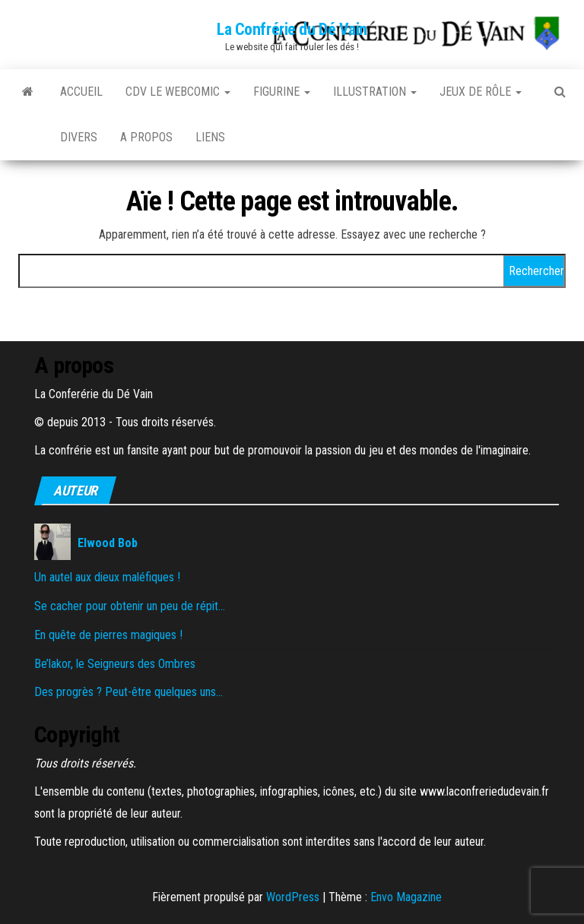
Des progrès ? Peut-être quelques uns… (129, 692)
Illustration (375, 92)
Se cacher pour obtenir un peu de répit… (130, 606)
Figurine (282, 92)
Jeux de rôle (481, 92)
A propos (146, 137)
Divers (79, 137)
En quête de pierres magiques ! (108, 635)
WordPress (293, 897)
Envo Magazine (406, 897)
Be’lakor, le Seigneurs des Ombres (115, 664)
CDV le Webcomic (178, 92)
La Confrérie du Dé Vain (292, 29)
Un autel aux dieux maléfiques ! (107, 577)
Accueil (81, 92)
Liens (210, 137)
